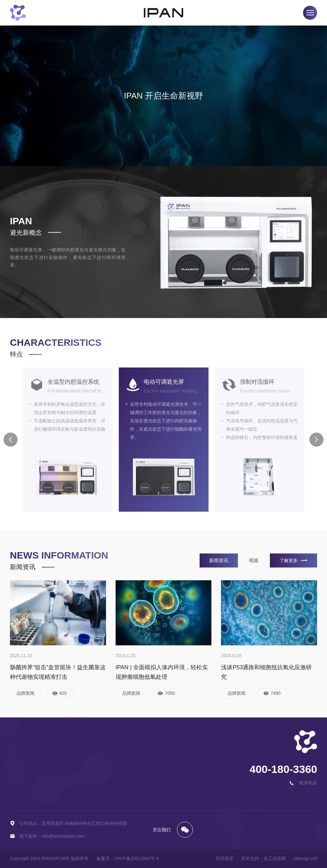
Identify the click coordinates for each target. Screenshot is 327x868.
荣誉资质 (161, 774)
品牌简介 (161, 754)
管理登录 (224, 858)
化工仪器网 (275, 858)
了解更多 (293, 560)
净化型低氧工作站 (76, 783)
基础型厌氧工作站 (28, 754)
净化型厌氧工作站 (28, 774)
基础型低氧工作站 (76, 754)
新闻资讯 (219, 560)
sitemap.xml (305, 858)
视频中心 (116, 764)
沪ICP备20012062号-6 (137, 858)
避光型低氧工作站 (76, 774)
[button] (11, 440)
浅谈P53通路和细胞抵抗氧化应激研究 (266, 672)
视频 (254, 560)
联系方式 (205, 754)
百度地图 (205, 764)
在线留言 (205, 774)
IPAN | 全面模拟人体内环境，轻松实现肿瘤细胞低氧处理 (162, 672)
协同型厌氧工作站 (28, 783)
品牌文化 (161, 764)
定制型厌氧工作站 (28, 793)
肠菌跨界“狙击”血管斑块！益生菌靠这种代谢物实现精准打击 (58, 672)
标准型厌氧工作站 (28, 764)
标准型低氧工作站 (76, 764)
